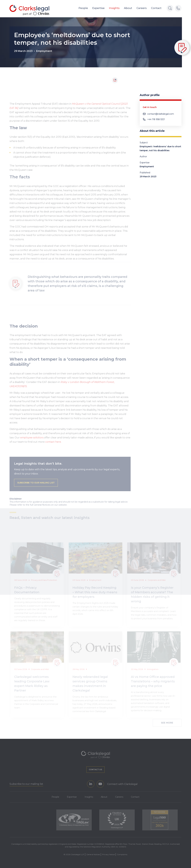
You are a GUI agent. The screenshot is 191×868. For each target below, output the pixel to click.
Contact (156, 9)
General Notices (93, 854)
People (83, 9)
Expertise (98, 9)
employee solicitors (32, 441)
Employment (44, 51)
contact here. (54, 445)
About (128, 9)
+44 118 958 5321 (156, 119)
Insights (114, 9)
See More (167, 723)
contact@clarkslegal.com (161, 114)
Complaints (122, 854)
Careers (142, 9)
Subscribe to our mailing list (36, 486)
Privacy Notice (108, 854)
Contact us (95, 769)
